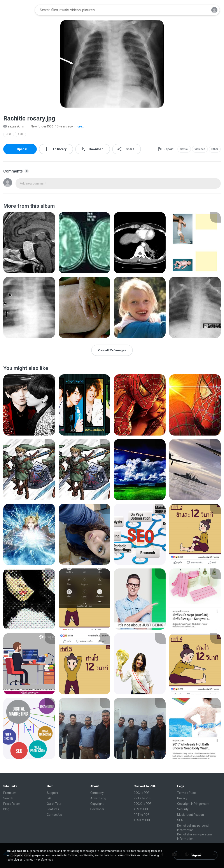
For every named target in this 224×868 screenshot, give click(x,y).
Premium (10, 793)
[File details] (29, 243)
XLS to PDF (141, 809)
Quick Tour (54, 804)
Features (53, 809)
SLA (180, 820)
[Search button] (202, 10)
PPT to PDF (141, 815)
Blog (6, 809)
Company (97, 793)
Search (8, 798)
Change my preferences (38, 860)
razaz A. (12, 126)
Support (52, 793)
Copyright (97, 804)
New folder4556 (40, 126)
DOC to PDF (142, 793)
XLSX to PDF (142, 820)
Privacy (182, 798)
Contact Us (54, 815)
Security (183, 809)
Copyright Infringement (193, 804)
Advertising (98, 798)
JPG (9, 134)
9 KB (20, 134)
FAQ (50, 798)
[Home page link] (18, 10)
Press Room (12, 804)
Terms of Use (186, 793)
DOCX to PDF (143, 804)
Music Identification (191, 815)
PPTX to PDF (142, 798)
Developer (97, 809)
